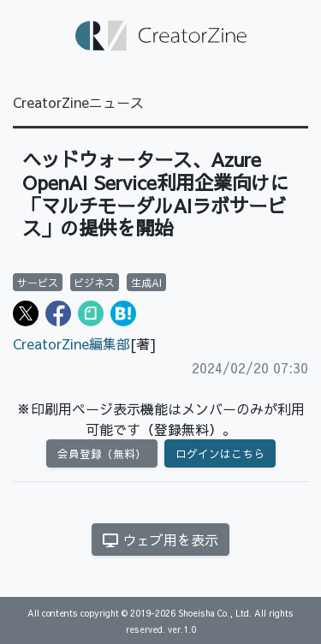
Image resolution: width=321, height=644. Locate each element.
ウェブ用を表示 (160, 540)
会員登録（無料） (102, 453)
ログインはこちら (220, 453)
